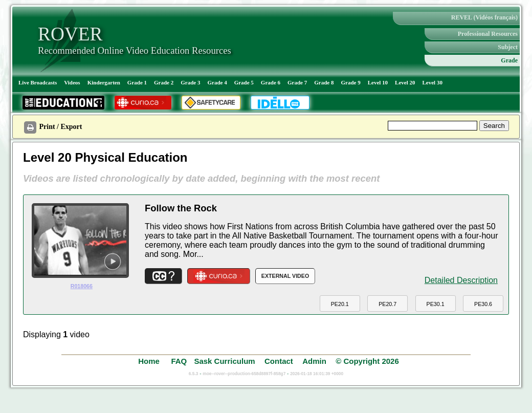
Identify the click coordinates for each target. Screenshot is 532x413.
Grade (509, 60)
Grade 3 (190, 82)
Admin (314, 361)
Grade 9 (350, 82)
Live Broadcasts (38, 82)
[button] (340, 304)
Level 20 (405, 82)
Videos (72, 82)
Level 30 (433, 82)
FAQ (179, 361)
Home (150, 361)
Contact (279, 361)
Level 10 (378, 82)
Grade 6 (271, 82)
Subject (508, 47)
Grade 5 (244, 82)
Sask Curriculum (224, 361)
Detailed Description (461, 280)
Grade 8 (324, 82)
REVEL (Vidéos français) (484, 17)
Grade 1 (137, 82)
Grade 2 (164, 82)
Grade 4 (217, 82)
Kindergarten (104, 82)
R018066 (82, 286)
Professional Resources (488, 34)
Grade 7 (297, 82)
